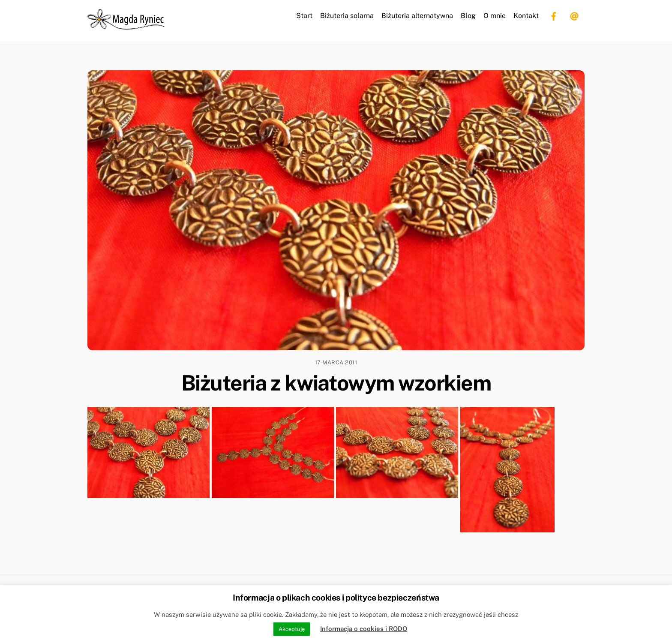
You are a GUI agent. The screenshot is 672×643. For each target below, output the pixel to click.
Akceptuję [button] (292, 629)
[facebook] (554, 15)
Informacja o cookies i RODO (364, 629)
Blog (468, 16)
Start (304, 16)
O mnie (495, 16)
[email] (574, 15)
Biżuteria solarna (347, 16)
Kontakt (526, 16)
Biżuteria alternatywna (417, 16)
